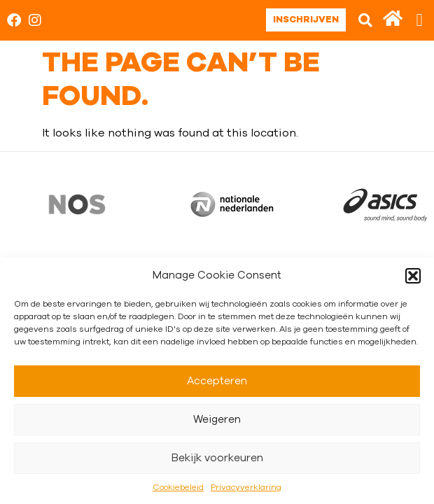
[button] (413, 276)
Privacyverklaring (246, 487)
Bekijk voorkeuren (217, 458)
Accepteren (217, 381)
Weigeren (217, 420)
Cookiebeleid (178, 487)
